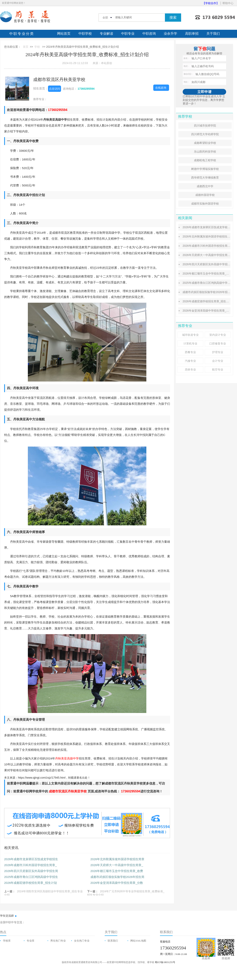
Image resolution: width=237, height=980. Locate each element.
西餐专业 (190, 352)
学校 (37, 47)
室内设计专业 (218, 335)
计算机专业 (190, 343)
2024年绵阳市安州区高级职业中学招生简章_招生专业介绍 (43, 893)
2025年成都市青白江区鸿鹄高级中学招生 (31, 877)
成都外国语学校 (205, 195)
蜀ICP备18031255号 (165, 962)
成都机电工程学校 (205, 160)
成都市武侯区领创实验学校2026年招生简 (117, 877)
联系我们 (113, 941)
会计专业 (218, 361)
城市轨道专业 (190, 335)
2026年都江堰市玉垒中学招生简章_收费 (117, 871)
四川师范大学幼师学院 (205, 134)
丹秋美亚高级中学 (67, 758)
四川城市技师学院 (205, 126)
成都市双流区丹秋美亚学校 (59, 80)
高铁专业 (190, 369)
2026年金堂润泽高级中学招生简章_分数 (117, 883)
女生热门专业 (82, 941)
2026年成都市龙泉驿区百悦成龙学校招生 (31, 859)
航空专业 (218, 369)
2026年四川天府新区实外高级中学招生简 (31, 871)
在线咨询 (161, 88)
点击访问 (55, 89)
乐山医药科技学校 (205, 152)
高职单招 (192, 34)
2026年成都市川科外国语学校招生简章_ (31, 865)
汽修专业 (190, 361)
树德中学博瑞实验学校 (205, 169)
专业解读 (106, 34)
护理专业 (218, 352)
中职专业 (128, 34)
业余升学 (170, 34)
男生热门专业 (58, 941)
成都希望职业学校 (205, 143)
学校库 (7, 941)
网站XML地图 (138, 941)
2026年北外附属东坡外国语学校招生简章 (117, 859)
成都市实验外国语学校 (205, 204)
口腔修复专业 (218, 343)
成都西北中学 (205, 186)
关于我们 (213, 34)
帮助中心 (228, 3)
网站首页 (64, 34)
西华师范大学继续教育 (205, 178)
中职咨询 (149, 34)
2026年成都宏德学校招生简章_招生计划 (31, 883)
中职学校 (85, 34)
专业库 (31, 941)
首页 (26, 47)
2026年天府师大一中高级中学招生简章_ (117, 865)
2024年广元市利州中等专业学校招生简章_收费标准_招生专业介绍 (126, 893)
